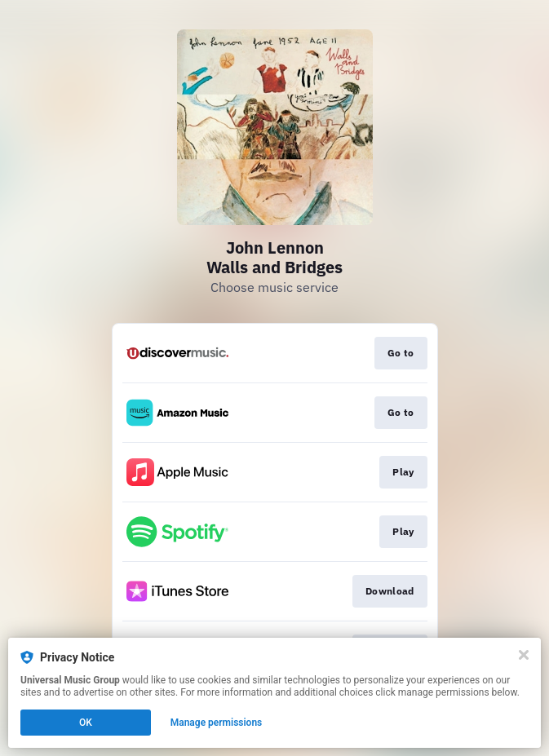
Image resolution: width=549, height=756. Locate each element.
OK (86, 723)
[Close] (524, 655)
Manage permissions (217, 723)
